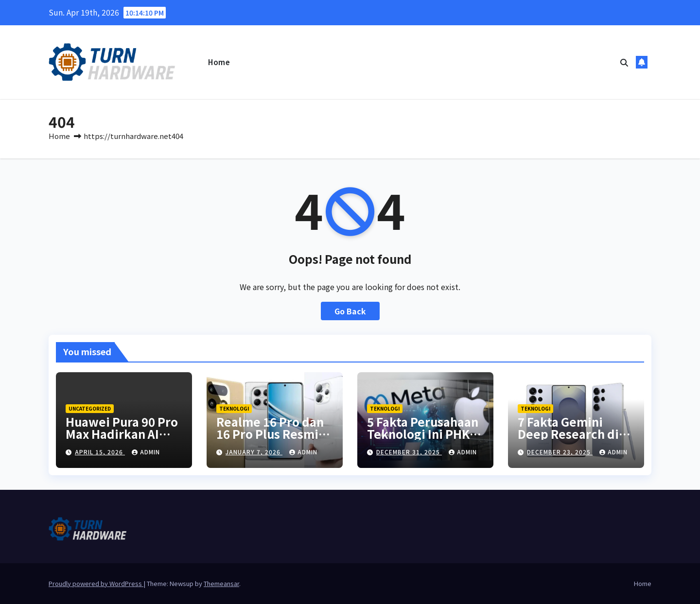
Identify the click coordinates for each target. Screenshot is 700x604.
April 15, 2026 (100, 452)
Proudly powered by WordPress (96, 583)
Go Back (350, 311)
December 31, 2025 (409, 452)
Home (219, 62)
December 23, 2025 (560, 452)
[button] (624, 62)
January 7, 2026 (254, 452)
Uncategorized (90, 408)
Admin (146, 452)
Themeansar (221, 583)
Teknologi (234, 408)
